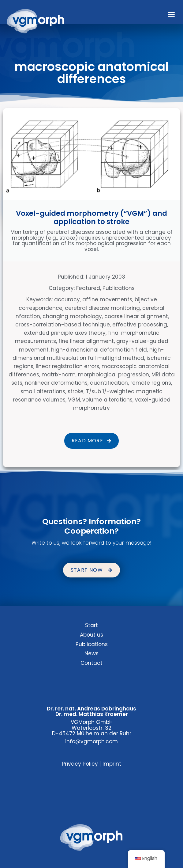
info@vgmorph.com (91, 741)
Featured (88, 288)
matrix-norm (59, 375)
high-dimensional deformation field (99, 350)
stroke (76, 391)
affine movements (107, 299)
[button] (171, 14)
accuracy (67, 299)
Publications (119, 288)
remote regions (151, 383)
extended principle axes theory (65, 333)
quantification (109, 383)
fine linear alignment (86, 341)
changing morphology (72, 316)
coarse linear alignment (136, 316)
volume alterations (107, 400)
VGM (74, 400)
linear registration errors (67, 366)
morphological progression (114, 375)
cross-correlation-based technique (63, 325)
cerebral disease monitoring (102, 308)
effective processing (140, 325)
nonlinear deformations (56, 383)
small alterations (43, 391)
